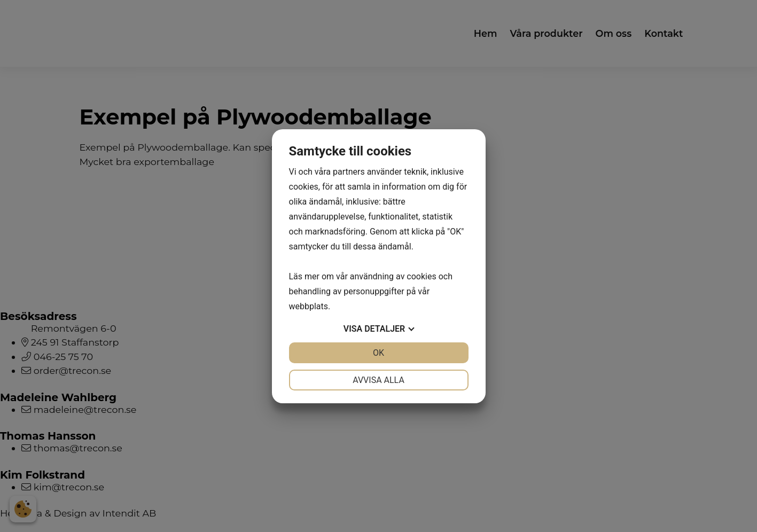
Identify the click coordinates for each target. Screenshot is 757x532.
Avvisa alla (378, 380)
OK (378, 353)
